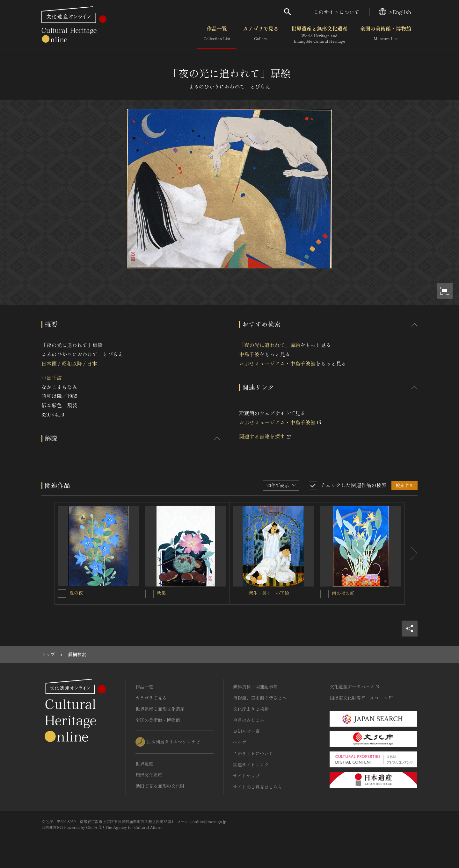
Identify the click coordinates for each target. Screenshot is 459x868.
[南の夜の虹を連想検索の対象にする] (324, 594)
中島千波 (52, 378)
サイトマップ (246, 776)
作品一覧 (217, 35)
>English (395, 12)
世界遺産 (144, 764)
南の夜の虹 (343, 593)
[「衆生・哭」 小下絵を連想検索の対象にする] (237, 594)
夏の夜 (76, 593)
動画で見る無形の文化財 (160, 786)
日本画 (49, 363)
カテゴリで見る (261, 35)
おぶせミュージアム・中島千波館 (277, 363)
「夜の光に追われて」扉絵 (270, 345)
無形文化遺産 (149, 775)
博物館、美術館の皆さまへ (260, 698)
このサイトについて (337, 12)
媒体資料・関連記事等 (255, 687)
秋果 (161, 593)
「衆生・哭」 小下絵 (267, 593)
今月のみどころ (249, 720)
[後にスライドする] (411, 553)
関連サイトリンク (251, 765)
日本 (92, 363)
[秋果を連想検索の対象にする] (149, 594)
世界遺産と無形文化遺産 (319, 35)
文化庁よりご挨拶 (251, 709)
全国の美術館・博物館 (386, 35)
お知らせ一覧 (246, 731)
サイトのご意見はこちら (258, 787)
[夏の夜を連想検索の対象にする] (62, 594)
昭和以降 (72, 363)
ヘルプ (240, 742)
